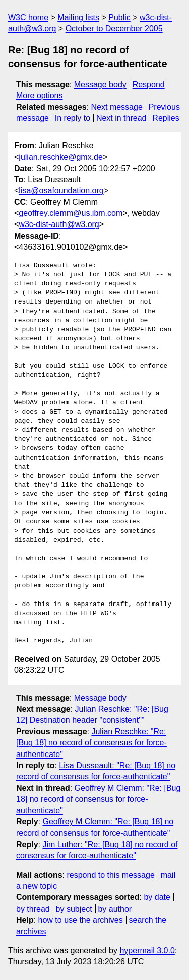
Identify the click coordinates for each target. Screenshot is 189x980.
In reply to (73, 118)
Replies (166, 118)
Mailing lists (78, 17)
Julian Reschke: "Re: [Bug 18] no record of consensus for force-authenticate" (91, 743)
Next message (117, 107)
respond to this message (110, 875)
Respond (149, 84)
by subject (74, 909)
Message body (100, 84)
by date (157, 897)
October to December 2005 (114, 28)
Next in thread (121, 118)
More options (40, 95)
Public (119, 17)
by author (115, 909)
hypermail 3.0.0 (147, 951)
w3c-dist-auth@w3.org (59, 224)
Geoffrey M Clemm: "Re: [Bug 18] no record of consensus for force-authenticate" (98, 799)
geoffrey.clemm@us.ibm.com (71, 213)
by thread (33, 909)
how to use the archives (81, 920)
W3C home (28, 17)
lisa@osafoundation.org (61, 191)
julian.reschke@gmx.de (61, 157)
